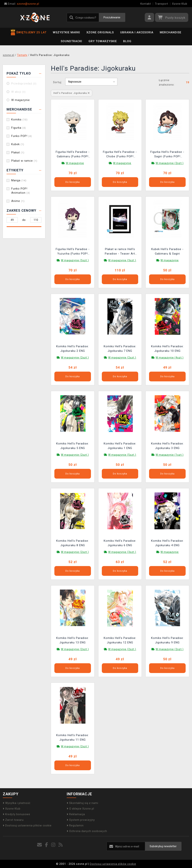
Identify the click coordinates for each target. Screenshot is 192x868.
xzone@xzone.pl (22, 4)
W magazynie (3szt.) (122, 260)
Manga (19, 180)
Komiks (19, 120)
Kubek (18, 144)
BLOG (127, 41)
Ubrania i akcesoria (137, 32)
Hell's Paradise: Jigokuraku (72, 93)
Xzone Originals (100, 32)
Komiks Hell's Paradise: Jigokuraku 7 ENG (120, 349)
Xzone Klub (180, 4)
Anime (18, 201)
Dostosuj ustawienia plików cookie (27, 825)
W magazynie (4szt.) (170, 358)
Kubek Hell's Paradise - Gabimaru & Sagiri (167, 251)
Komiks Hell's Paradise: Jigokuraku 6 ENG (120, 543)
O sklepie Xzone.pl (80, 809)
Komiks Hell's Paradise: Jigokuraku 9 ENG (167, 640)
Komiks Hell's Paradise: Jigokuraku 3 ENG (167, 446)
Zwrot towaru (13, 820)
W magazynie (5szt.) (75, 260)
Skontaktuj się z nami (82, 803)
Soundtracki (71, 41)
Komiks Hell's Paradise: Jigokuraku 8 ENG (73, 543)
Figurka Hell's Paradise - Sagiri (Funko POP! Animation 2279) (167, 155)
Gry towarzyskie (103, 41)
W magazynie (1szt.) (170, 455)
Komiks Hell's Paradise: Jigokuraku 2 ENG (73, 349)
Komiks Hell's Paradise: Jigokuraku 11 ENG (73, 737)
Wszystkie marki (66, 32)
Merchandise (171, 32)
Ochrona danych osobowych (87, 831)
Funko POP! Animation (21, 191)
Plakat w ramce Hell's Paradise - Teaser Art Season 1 (120, 252)
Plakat (18, 152)
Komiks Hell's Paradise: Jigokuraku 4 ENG (167, 543)
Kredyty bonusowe (16, 814)
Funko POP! (22, 136)
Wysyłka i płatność (17, 803)
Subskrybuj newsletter (163, 846)
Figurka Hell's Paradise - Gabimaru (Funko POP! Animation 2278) (73, 155)
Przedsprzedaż (24, 84)
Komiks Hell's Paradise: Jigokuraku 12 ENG (120, 640)
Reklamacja (76, 814)
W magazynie (21, 100)
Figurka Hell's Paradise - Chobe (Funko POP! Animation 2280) (120, 155)
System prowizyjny (81, 820)
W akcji (18, 92)
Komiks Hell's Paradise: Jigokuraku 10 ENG (167, 349)
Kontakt (146, 4)
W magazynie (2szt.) (170, 163)
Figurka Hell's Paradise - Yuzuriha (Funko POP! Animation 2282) (73, 252)
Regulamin (75, 825)
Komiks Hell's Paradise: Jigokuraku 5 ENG (73, 446)
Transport (162, 4)
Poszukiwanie (112, 17)
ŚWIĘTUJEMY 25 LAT (29, 32)
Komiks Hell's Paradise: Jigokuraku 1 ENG (120, 446)
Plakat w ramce (24, 161)
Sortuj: (58, 82)
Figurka (19, 128)
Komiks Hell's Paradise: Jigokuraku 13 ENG (73, 640)
